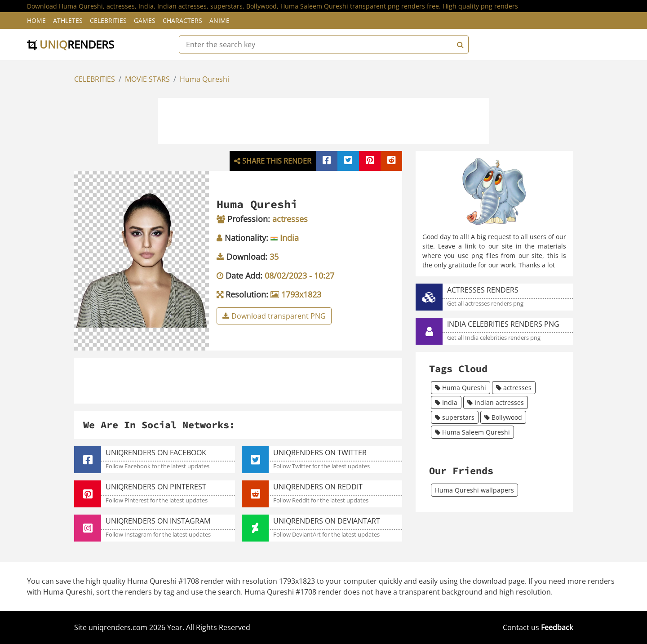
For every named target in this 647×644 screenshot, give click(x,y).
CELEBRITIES (95, 79)
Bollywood (503, 417)
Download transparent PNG (274, 316)
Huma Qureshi (204, 79)
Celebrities (108, 20)
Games (145, 20)
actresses (514, 388)
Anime (219, 20)
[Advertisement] (323, 120)
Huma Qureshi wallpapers (474, 490)
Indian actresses (496, 402)
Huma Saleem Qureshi (472, 432)
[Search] (459, 44)
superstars (455, 417)
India (446, 402)
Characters (182, 20)
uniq (71, 44)
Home (36, 20)
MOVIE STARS (147, 79)
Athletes (68, 20)
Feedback (557, 627)
